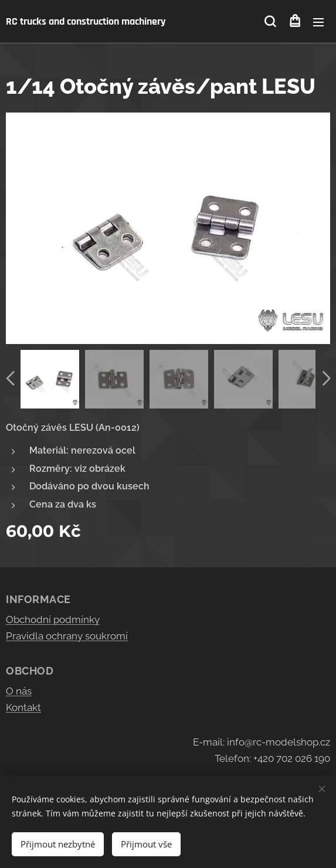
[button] (270, 22)
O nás (19, 691)
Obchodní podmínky (53, 619)
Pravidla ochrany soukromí (67, 636)
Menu (318, 22)
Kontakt (23, 707)
